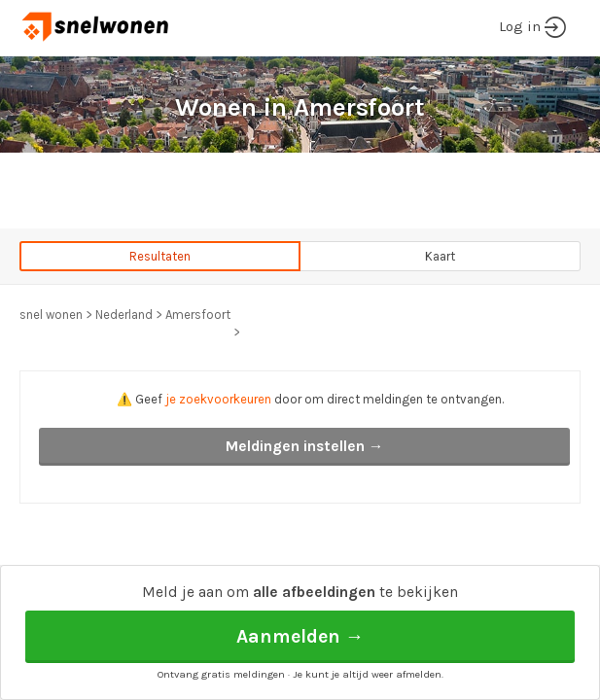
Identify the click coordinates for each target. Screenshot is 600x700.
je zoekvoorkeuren (218, 399)
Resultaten (160, 256)
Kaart (440, 256)
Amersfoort (198, 315)
